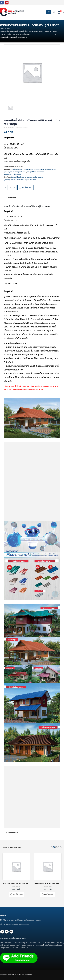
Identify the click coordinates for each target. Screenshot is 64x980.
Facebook (2, 932)
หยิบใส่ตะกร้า (27, 187)
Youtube (11, 932)
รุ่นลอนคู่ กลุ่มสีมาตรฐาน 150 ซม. (15, 172)
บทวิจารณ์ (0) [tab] (13, 833)
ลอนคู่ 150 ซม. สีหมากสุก (12, 174)
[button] (52, 847)
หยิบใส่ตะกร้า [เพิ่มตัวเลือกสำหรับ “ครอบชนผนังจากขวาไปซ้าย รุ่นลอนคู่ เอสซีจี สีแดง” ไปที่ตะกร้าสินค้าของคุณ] (49, 894)
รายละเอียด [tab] (12, 198)
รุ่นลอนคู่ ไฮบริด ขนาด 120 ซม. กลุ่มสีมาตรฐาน (27, 177)
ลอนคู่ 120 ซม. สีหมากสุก (36, 172)
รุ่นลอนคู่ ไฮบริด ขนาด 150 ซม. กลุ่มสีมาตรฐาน (20, 180)
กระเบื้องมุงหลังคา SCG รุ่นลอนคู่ (22, 169)
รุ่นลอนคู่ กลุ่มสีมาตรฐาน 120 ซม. (45, 169)
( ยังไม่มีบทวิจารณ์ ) (22, 128)
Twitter (7, 932)
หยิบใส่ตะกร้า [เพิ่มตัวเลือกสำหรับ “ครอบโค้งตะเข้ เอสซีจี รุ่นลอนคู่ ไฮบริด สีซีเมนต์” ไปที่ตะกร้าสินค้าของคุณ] (18, 894)
